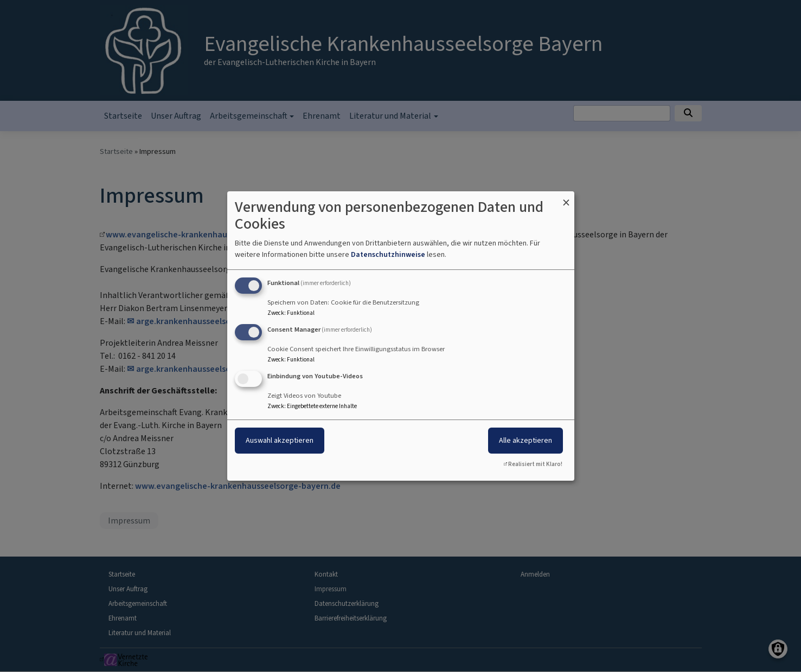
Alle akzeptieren (526, 440)
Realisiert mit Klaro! (535, 464)
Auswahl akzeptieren (280, 440)
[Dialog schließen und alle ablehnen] (566, 198)
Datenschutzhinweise (388, 254)
